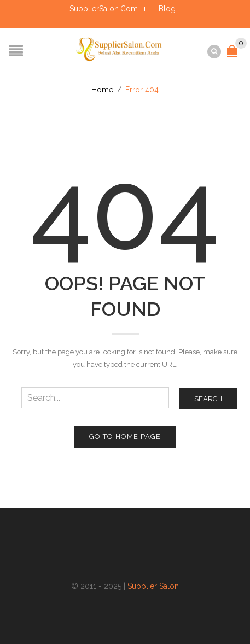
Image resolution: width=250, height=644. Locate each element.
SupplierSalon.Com (104, 9)
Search (208, 399)
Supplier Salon (153, 586)
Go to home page (125, 437)
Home (102, 90)
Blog (167, 9)
